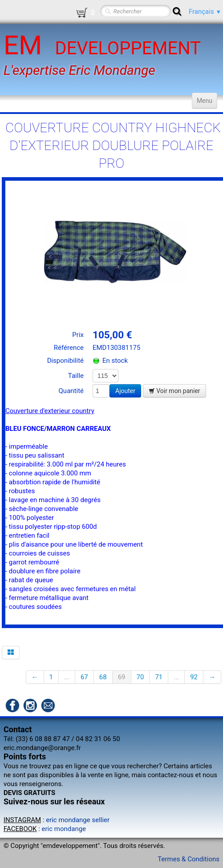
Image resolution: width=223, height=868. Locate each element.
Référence (69, 348)
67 (84, 677)
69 (122, 677)
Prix (78, 335)
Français (205, 12)
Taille (76, 376)
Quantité (71, 391)
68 (103, 677)
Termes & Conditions (189, 859)
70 (140, 677)
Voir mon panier (174, 391)
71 (159, 677)
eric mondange (64, 829)
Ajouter (125, 391)
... (67, 677)
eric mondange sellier (78, 820)
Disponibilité (65, 361)
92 (194, 677)
